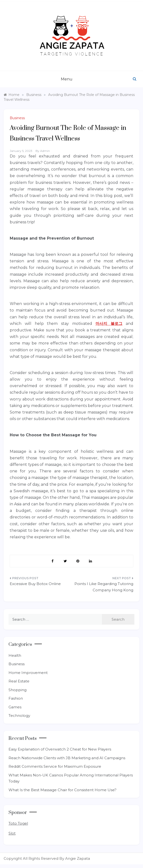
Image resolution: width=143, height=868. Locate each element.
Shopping (18, 690)
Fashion (16, 698)
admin (45, 151)
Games (15, 707)
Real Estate (19, 681)
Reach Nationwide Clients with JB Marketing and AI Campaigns (67, 758)
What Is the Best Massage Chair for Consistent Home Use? (63, 790)
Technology (19, 716)
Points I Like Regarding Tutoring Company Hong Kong (104, 587)
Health (15, 655)
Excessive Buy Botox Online (35, 584)
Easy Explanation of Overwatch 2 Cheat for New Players (60, 749)
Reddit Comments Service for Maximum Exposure (55, 766)
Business (17, 118)
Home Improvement (28, 673)
